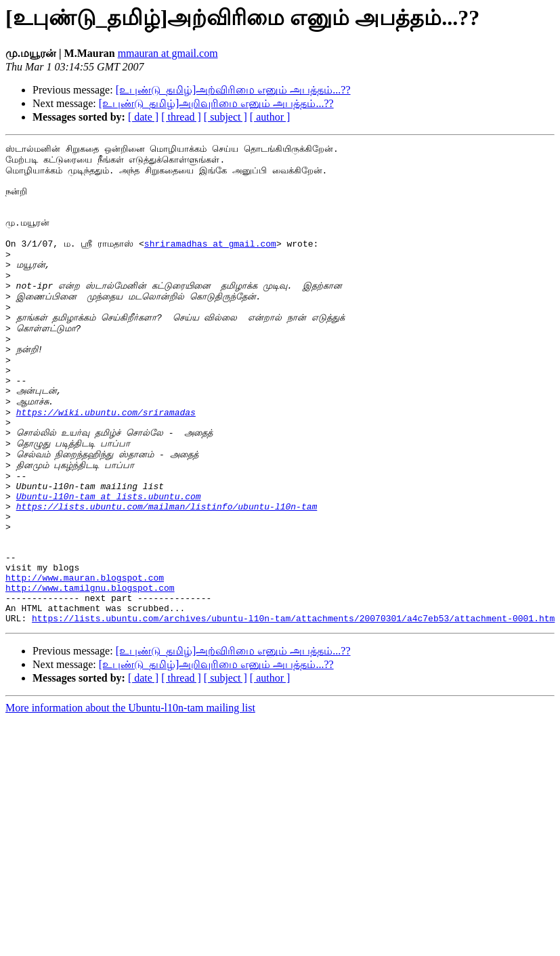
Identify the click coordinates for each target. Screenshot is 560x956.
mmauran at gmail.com (168, 53)
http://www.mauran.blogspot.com (85, 663)
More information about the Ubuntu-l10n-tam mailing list (130, 801)
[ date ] (143, 117)
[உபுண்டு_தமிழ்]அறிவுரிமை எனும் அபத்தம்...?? (216, 103)
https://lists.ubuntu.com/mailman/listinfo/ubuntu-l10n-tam (167, 577)
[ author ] (270, 117)
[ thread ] (181, 117)
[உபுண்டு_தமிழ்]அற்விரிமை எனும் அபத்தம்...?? (233, 90)
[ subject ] (225, 117)
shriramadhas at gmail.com (210, 264)
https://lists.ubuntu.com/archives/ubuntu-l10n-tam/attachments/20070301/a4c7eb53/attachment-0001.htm (293, 711)
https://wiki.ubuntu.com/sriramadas (106, 465)
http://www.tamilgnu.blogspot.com (90, 675)
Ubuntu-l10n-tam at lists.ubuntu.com (109, 565)
